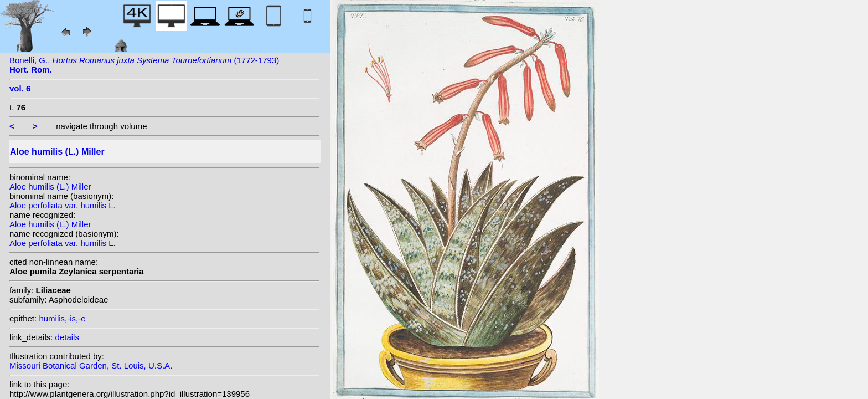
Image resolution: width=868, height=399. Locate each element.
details (67, 337)
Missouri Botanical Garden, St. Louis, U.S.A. (91, 365)
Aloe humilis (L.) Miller (50, 186)
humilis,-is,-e (62, 318)
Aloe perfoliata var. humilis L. (63, 205)
